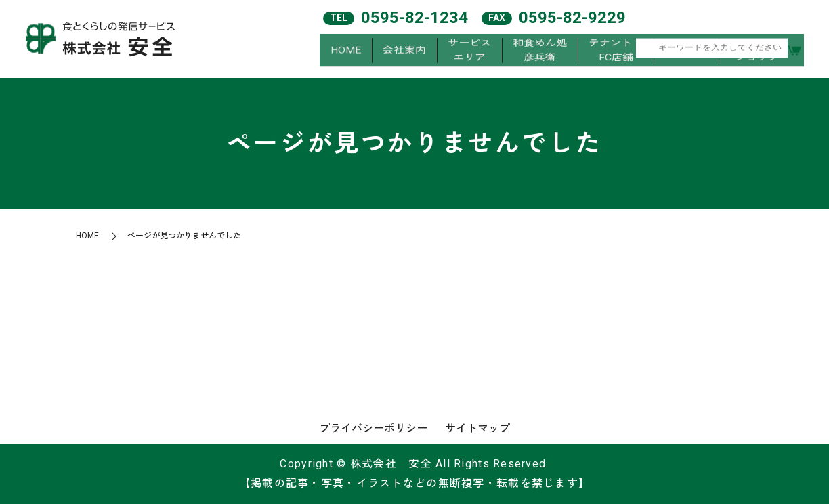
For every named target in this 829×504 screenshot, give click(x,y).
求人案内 (686, 53)
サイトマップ (477, 428)
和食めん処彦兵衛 (540, 53)
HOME (346, 53)
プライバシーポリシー (373, 428)
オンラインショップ (757, 53)
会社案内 (404, 53)
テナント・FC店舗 (616, 53)
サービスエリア (469, 53)
